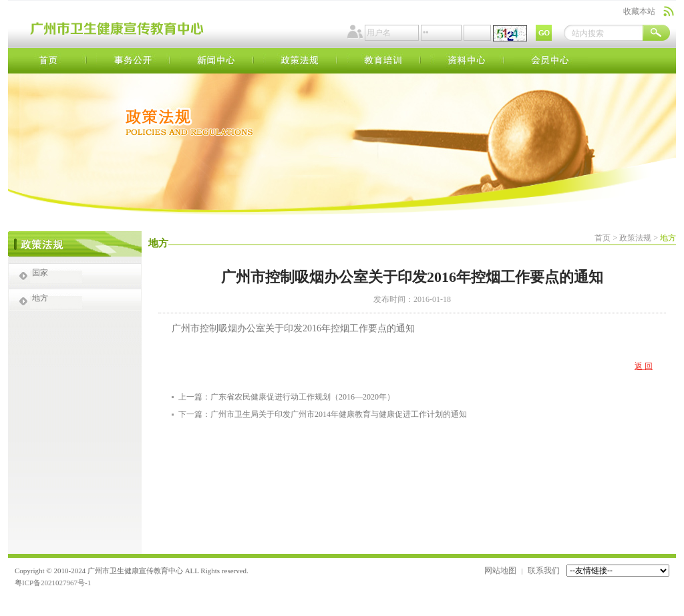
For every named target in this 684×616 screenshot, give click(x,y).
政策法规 (300, 61)
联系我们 (544, 571)
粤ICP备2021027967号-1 (53, 583)
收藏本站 (639, 11)
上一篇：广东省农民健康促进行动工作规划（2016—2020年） (287, 397)
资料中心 (467, 61)
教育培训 (384, 61)
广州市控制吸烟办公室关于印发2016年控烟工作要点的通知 (293, 328)
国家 (40, 273)
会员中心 (551, 61)
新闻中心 (217, 61)
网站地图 (500, 571)
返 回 (644, 366)
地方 (40, 298)
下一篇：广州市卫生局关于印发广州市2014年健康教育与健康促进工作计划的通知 (323, 414)
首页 (50, 61)
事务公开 (133, 61)
